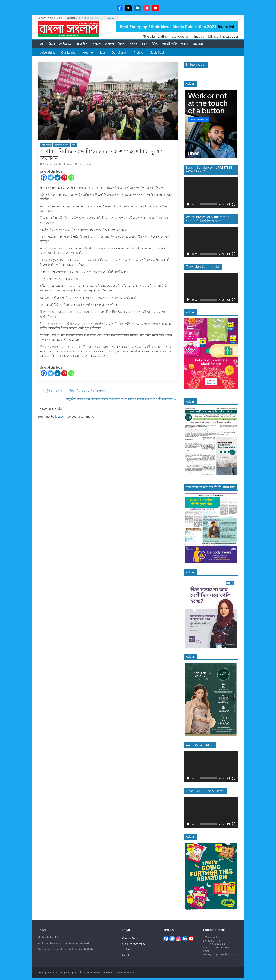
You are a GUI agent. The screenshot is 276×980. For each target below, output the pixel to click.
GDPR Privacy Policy (134, 944)
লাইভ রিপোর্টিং (170, 44)
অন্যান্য (185, 44)
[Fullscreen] (234, 205)
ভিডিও (155, 44)
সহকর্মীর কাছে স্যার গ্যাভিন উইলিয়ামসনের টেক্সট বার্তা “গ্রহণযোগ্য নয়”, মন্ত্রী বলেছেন (121, 399)
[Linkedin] (57, 178)
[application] (211, 193)
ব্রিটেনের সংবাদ (62, 145)
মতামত (134, 44)
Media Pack (157, 53)
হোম (42, 44)
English (198, 44)
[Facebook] (44, 178)
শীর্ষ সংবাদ (46, 145)
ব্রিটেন (52, 44)
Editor (70, 164)
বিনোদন (122, 44)
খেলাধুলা (109, 44)
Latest (126, 955)
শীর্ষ (74, 145)
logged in (61, 417)
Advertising (48, 53)
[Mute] (228, 205)
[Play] (188, 205)
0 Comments (83, 164)
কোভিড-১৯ (65, 44)
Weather (88, 53)
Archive (139, 53)
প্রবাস (144, 44)
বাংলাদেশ (96, 44)
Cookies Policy (130, 938)
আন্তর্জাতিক (81, 44)
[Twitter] (51, 178)
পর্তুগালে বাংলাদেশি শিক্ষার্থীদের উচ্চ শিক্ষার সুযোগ (73, 391)
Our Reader (69, 53)
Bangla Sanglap (68, 29)
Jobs (103, 53)
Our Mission (120, 53)
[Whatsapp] (71, 178)
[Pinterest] (64, 178)
